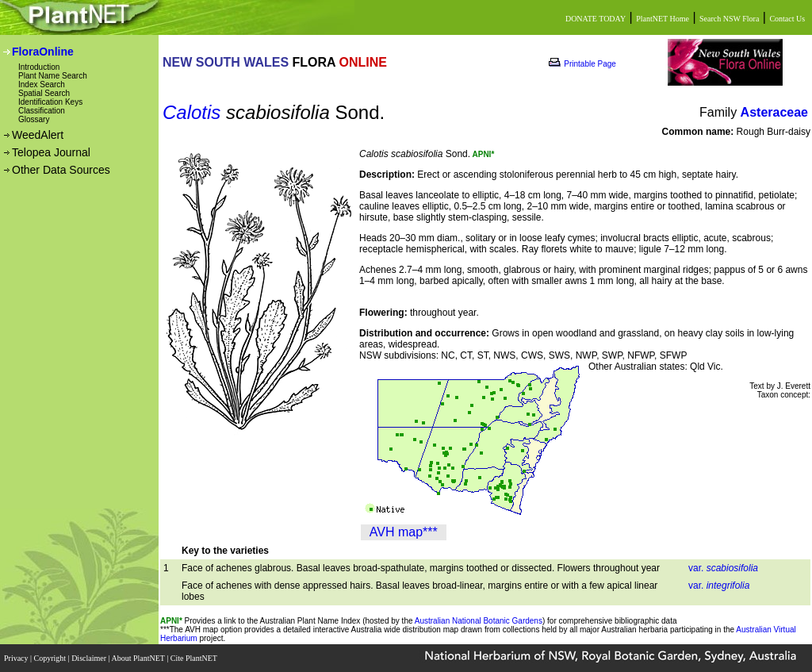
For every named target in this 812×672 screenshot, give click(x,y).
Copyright (51, 658)
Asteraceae (774, 112)
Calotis (192, 112)
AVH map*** (404, 532)
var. (723, 568)
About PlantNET (139, 658)
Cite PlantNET (195, 658)
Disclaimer (90, 658)
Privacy (17, 658)
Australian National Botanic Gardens (479, 621)
